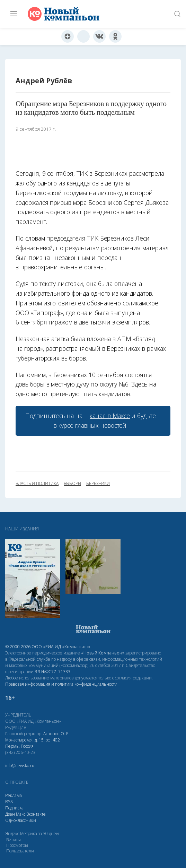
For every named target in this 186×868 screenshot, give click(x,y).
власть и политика (37, 484)
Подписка (14, 808)
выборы (72, 484)
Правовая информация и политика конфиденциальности (61, 684)
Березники (98, 484)
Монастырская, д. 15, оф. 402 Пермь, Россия (33, 743)
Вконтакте (36, 814)
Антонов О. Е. (56, 734)
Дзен (10, 814)
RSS (9, 802)
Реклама (14, 795)
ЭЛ (52, 672)
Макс (21, 814)
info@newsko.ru (20, 766)
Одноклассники (21, 820)
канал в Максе (110, 416)
